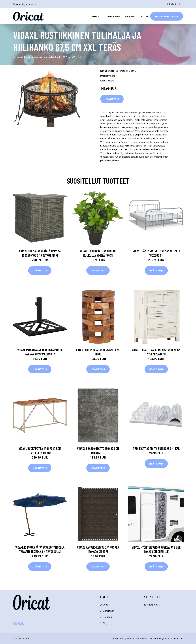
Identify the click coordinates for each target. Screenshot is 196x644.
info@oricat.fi (174, 4)
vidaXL (132, 71)
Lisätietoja (112, 99)
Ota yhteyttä (127, 638)
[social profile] (36, 4)
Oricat (96, 16)
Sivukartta (177, 638)
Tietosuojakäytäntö (159, 638)
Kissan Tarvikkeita (167, 16)
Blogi (144, 16)
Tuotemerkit (121, 71)
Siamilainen (113, 16)
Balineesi (131, 16)
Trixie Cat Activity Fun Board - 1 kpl (156, 448)
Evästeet (141, 638)
